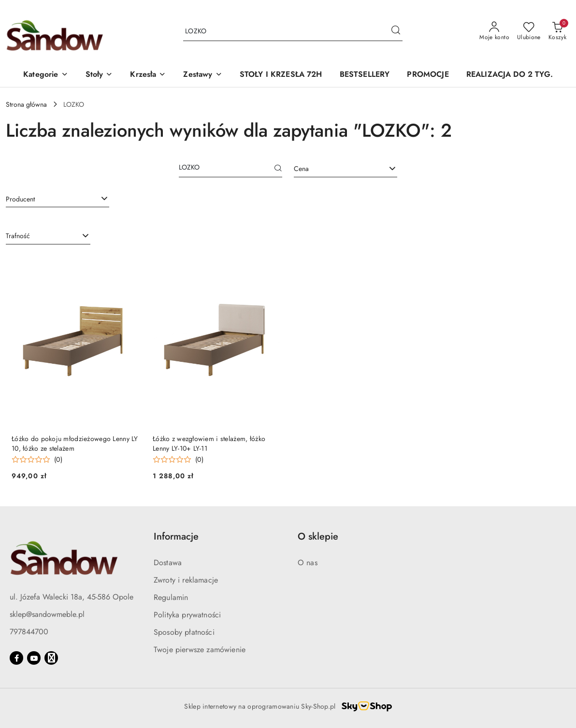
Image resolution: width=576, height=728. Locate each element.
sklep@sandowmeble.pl (47, 614)
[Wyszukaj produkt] (293, 31)
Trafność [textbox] (18, 236)
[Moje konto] (494, 31)
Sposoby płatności (184, 632)
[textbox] (333, 169)
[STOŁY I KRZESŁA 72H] (281, 75)
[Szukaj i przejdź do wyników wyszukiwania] (396, 31)
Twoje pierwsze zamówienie (200, 649)
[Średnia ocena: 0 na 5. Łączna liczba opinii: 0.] (37, 460)
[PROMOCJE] (428, 75)
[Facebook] (16, 658)
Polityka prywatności (187, 615)
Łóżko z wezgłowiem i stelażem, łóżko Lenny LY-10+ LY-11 (209, 443)
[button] (45, 75)
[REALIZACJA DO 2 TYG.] (510, 75)
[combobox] (346, 169)
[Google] (51, 658)
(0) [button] (58, 459)
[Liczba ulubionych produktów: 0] (529, 31)
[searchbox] (58, 199)
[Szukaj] (278, 169)
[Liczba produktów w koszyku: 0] (557, 31)
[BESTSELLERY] (365, 75)
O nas (308, 563)
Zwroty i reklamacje (186, 580)
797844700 (29, 632)
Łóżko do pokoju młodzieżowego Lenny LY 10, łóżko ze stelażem (75, 443)
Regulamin (171, 597)
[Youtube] (34, 658)
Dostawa (168, 563)
